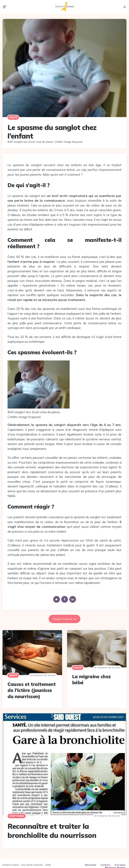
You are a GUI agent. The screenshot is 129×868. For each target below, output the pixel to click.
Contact (105, 863)
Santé (13, 116)
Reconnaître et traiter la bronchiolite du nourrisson (52, 829)
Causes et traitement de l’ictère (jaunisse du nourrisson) (32, 689)
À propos (120, 863)
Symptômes (17, 814)
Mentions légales (115, 866)
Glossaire (91, 863)
